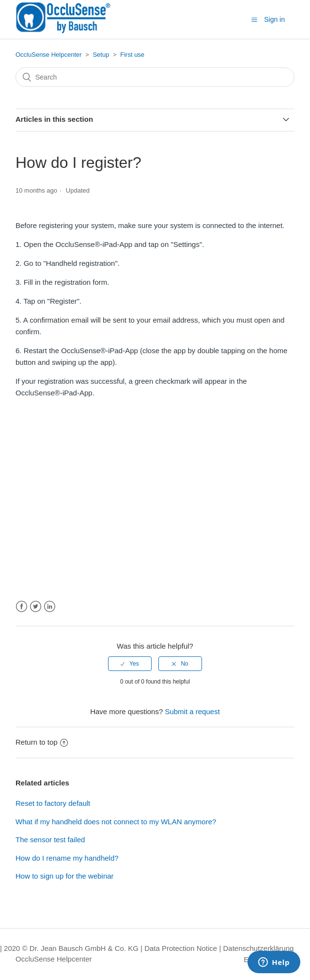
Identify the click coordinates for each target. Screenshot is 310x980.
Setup (101, 55)
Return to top (42, 742)
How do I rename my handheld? (67, 858)
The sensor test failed (50, 840)
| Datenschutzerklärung (256, 948)
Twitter (36, 607)
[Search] (155, 77)
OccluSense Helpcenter (49, 55)
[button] (254, 20)
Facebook (22, 607)
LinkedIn (50, 607)
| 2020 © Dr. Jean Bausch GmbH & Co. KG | (72, 948)
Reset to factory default (53, 803)
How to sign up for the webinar (65, 876)
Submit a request (192, 711)
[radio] (130, 664)
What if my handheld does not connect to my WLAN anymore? (116, 822)
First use (132, 55)
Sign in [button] (274, 19)
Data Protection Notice (181, 948)
